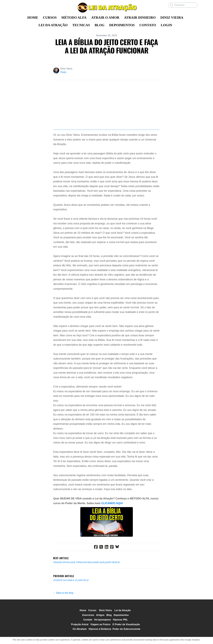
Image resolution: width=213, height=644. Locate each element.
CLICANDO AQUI (112, 524)
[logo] (106, 8)
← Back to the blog (63, 614)
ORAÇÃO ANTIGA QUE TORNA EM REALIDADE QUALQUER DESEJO (87, 583)
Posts (63, 72)
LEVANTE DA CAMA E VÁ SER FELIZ (71, 601)
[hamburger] (18, 5)
